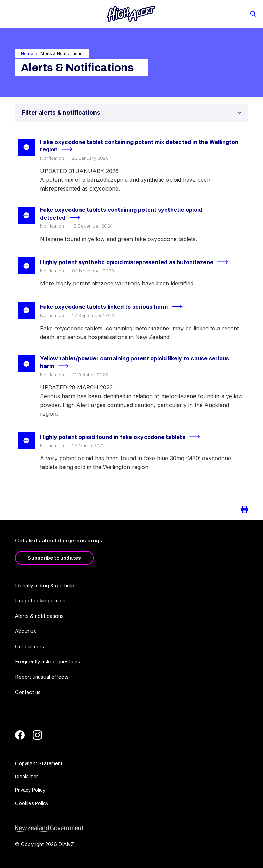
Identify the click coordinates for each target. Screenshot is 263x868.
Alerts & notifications (39, 616)
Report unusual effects (42, 677)
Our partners (30, 646)
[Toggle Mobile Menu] (10, 14)
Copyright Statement (39, 764)
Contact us (28, 692)
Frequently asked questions (48, 662)
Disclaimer (26, 777)
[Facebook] (20, 735)
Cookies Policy (32, 803)
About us (26, 631)
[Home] (131, 14)
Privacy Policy (30, 790)
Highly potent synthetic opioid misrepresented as (137, 262)
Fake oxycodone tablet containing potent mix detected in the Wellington (139, 146)
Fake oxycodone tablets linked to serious (114, 307)
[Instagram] (37, 735)
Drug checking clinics (40, 601)
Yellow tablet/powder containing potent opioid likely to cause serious (135, 363)
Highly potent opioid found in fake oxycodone (123, 437)
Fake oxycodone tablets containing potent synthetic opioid (121, 214)
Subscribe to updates (54, 558)
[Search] (253, 13)
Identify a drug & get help (45, 585)
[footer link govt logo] (131, 829)
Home (27, 54)
